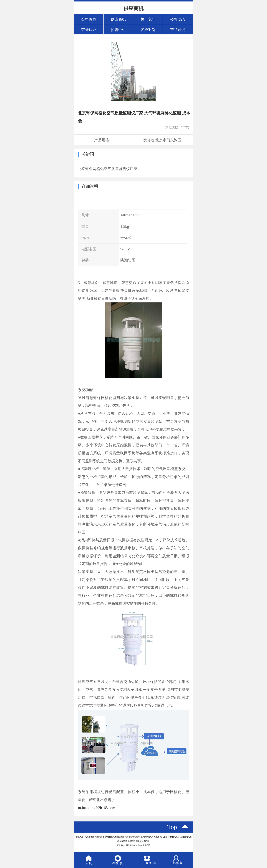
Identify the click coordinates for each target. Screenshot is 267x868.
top (172, 827)
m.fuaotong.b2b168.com (97, 808)
